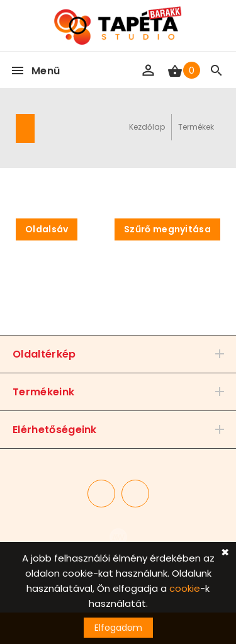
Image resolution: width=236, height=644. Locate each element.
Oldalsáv (47, 229)
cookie (185, 588)
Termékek (196, 127)
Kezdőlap (147, 127)
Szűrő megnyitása (167, 229)
